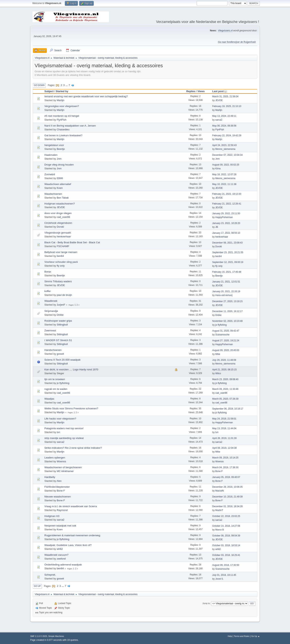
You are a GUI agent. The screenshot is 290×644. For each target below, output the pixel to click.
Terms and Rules (242, 636)
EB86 (60, 178)
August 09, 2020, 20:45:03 (226, 350)
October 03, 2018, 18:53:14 (226, 545)
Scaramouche (222, 335)
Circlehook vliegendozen (58, 223)
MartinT (219, 510)
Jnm (59, 159)
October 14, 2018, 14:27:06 (226, 526)
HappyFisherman (224, 217)
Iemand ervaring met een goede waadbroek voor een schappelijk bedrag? (86, 96)
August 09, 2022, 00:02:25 (226, 165)
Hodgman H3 (52, 516)
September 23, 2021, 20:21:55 (228, 252)
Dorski (60, 227)
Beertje (61, 149)
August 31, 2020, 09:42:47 (226, 331)
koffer (48, 291)
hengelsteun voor (54, 145)
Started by (62, 91)
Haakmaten (51, 155)
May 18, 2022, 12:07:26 (224, 174)
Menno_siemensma (225, 149)
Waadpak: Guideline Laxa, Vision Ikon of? (68, 545)
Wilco (218, 373)
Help (230, 636)
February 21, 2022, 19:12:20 (227, 194)
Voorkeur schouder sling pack (61, 262)
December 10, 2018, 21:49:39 (228, 497)
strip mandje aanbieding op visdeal (64, 438)
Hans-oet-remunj (224, 295)
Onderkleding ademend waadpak (63, 565)
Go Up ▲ (255, 636)
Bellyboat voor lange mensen (61, 252)
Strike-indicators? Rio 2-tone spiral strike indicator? (73, 448)
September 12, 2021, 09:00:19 (228, 262)
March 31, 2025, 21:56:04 (225, 97)
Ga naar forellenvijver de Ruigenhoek (237, 42)
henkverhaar (64, 236)
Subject (49, 91)
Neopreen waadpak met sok (60, 526)
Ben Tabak (63, 198)
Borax (48, 272)
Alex (59, 481)
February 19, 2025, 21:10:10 (227, 106)
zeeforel (61, 559)
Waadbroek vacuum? (56, 555)
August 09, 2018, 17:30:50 (226, 565)
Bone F (219, 471)
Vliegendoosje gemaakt (58, 233)
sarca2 (219, 120)
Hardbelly (50, 477)
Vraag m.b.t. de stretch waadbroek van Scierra (71, 506)
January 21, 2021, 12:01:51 (226, 282)
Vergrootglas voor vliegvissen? (62, 106)
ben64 (60, 256)
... (67, 85)
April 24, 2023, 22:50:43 (224, 145)
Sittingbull (62, 325)
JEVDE (219, 100)
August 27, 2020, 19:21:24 (226, 341)
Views (201, 91)
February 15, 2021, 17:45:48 (227, 272)
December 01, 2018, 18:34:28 (228, 506)
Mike (218, 354)
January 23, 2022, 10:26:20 (226, 223)
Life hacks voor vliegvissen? (60, 419)
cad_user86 (63, 217)
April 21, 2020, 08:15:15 (224, 370)
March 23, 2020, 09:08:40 (225, 379)
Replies (191, 91)
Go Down (39, 85)
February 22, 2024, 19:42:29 (227, 135)
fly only (61, 266)
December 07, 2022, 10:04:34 (228, 155)
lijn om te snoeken (55, 379)
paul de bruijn (64, 295)
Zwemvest (50, 331)
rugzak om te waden (56, 389)
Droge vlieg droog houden (59, 165)
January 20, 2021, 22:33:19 (226, 291)
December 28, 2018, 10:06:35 (228, 487)
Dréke (60, 315)
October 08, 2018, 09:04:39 (226, 536)
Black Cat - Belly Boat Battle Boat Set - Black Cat (72, 242)
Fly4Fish (61, 120)
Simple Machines (56, 636)
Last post (220, 91)
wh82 (60, 549)
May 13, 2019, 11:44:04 (224, 428)
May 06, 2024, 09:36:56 (224, 126)
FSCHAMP (63, 246)
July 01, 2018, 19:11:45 (224, 575)
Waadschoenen (53, 194)
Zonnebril (50, 174)
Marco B (220, 530)
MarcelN (220, 491)
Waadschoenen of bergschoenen (63, 467)
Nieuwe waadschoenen (58, 497)
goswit (60, 354)
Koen (60, 188)
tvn (58, 432)
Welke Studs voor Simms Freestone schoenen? (71, 408)
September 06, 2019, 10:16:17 (228, 409)
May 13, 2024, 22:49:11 (224, 116)
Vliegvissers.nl (225, 31)
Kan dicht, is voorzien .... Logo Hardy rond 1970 (71, 369)
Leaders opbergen (55, 458)
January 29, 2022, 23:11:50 (226, 213)
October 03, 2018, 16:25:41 (226, 555)
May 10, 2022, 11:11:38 (224, 184)
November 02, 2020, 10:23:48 (228, 321)
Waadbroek (51, 301)
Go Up (37, 586)
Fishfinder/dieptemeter (57, 487)
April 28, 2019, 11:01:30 (224, 438)
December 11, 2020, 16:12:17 (228, 311)
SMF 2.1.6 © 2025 (39, 636)
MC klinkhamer (65, 471)
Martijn (60, 100)
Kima (218, 169)
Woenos (61, 461)
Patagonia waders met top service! (64, 428)
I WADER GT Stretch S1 (58, 340)
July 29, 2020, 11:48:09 (224, 360)
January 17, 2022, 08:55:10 (226, 233)
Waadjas (49, 399)
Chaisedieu (63, 129)
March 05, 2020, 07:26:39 (225, 399)
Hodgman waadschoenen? (60, 204)
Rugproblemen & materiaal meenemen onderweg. (73, 535)
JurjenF (61, 305)
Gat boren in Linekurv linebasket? (63, 135)
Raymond (62, 510)
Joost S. (220, 579)
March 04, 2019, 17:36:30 (225, 467)
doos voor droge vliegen (58, 213)
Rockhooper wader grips (58, 321)
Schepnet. (50, 575)
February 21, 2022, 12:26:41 (227, 204)
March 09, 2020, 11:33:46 (225, 389)
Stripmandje (51, 311)
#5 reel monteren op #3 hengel (62, 116)
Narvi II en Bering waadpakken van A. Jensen (70, 126)
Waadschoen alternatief (58, 184)
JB (217, 227)
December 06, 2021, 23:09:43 (228, 243)
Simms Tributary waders (58, 281)
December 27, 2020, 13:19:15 (228, 301)
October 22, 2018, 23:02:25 (226, 516)
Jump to (206, 603)
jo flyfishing (221, 325)
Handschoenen (53, 350)
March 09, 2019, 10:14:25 (225, 458)
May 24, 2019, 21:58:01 (224, 419)
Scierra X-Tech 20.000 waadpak (62, 360)
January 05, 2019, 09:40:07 (226, 477)
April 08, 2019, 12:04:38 (224, 448)
